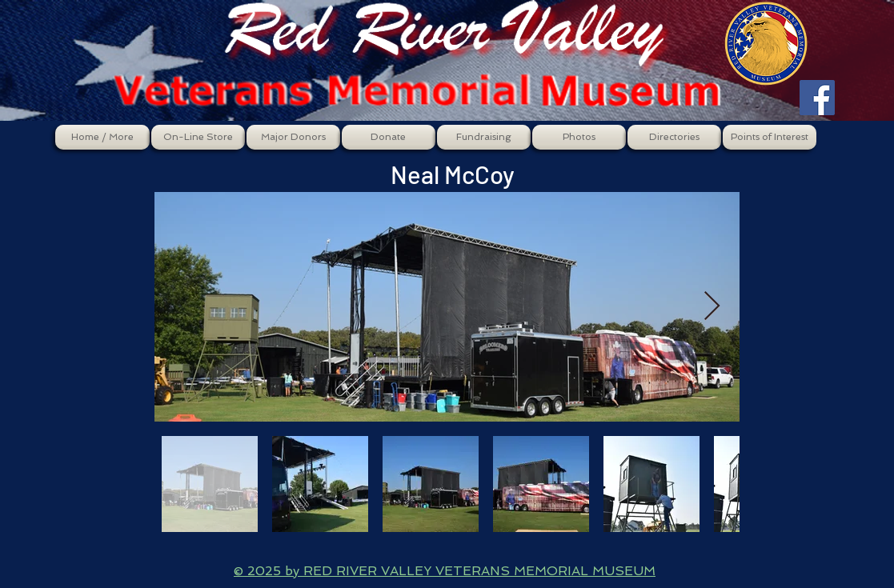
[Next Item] (712, 307)
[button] (198, 137)
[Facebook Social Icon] (817, 98)
